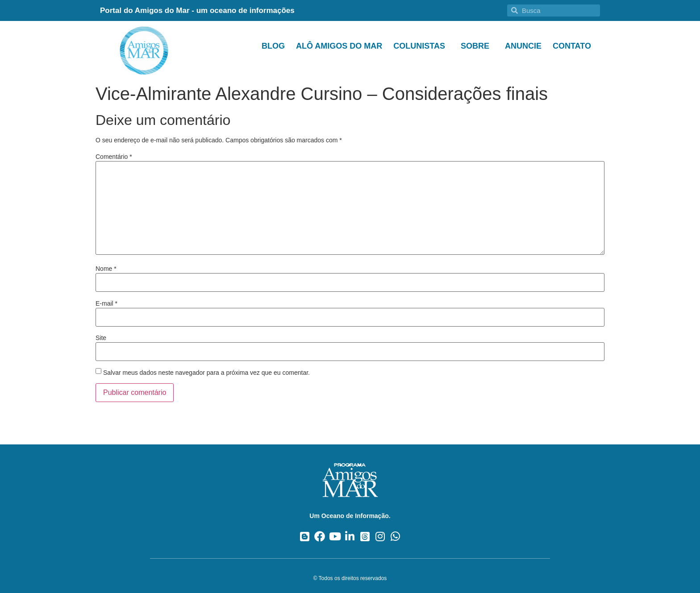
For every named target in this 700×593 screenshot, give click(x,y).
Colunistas (421, 46)
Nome (106, 269)
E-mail (106, 303)
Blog (273, 46)
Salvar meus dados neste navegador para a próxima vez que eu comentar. (206, 373)
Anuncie (523, 46)
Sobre (477, 46)
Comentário (114, 157)
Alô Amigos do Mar (339, 46)
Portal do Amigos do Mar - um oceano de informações (197, 10)
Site (101, 338)
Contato (572, 46)
